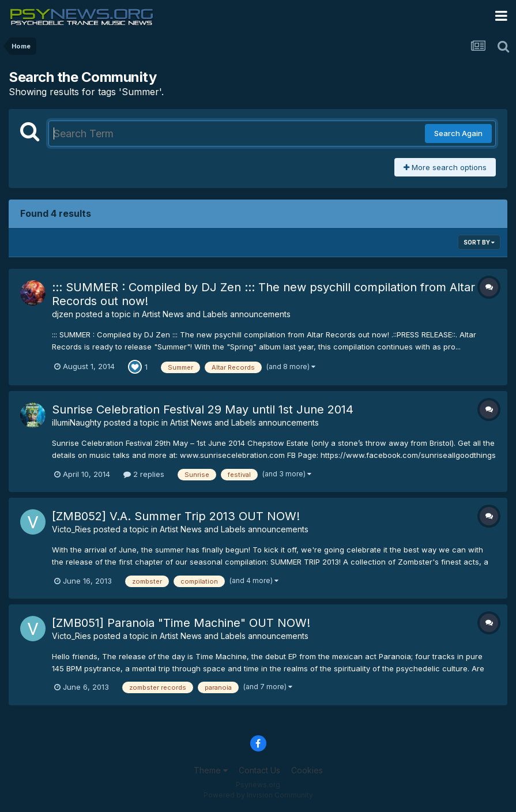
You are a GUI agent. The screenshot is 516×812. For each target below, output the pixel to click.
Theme (211, 770)
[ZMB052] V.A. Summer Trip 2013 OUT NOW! (176, 516)
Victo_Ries (71, 529)
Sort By (479, 242)
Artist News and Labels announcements (216, 314)
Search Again (458, 133)
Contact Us (259, 770)
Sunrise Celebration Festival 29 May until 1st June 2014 (203, 409)
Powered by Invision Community (258, 795)
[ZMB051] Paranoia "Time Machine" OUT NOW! (181, 623)
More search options (445, 167)
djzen (63, 314)
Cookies (307, 770)
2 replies (144, 474)
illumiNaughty (77, 422)
